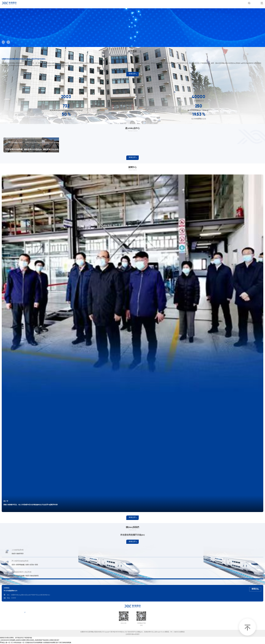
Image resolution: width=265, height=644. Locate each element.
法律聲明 (128, 634)
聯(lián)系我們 (136, 634)
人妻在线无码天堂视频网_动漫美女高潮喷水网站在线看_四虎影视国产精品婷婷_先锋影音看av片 (30, 640)
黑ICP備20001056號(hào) (118, 632)
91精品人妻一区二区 (6, 642)
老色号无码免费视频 (36, 642)
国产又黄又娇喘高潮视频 (63, 642)
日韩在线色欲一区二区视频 (21, 642)
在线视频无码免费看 (49, 642)
